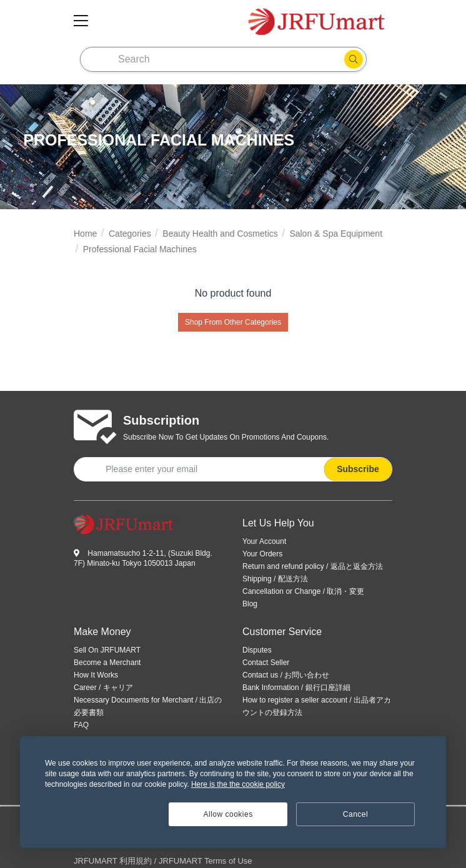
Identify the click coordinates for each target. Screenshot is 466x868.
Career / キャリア (103, 688)
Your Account (264, 541)
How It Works (96, 675)
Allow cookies (228, 814)
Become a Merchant (107, 663)
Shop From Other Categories (233, 322)
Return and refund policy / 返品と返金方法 (313, 566)
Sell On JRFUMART (107, 650)
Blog (250, 604)
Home (85, 234)
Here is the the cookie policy (238, 784)
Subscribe (358, 469)
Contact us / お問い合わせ (286, 675)
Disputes (257, 650)
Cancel (355, 814)
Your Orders (262, 554)
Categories (130, 234)
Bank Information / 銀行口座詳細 (296, 688)
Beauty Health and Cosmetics (220, 234)
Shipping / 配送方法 (275, 579)
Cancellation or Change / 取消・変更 (303, 591)
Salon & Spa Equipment (336, 234)
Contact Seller (266, 663)
